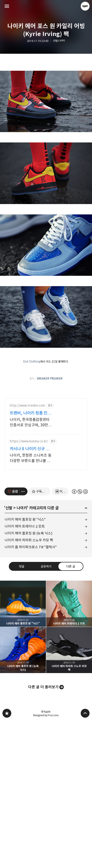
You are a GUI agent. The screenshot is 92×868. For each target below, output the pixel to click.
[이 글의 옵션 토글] (24, 589)
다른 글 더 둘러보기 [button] (43, 784)
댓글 (22, 663)
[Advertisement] (46, 428)
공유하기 (46, 663)
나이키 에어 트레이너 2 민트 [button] (69, 701)
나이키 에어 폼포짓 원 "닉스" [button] (23, 701)
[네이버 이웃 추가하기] (60, 589)
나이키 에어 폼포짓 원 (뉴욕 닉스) (28, 630)
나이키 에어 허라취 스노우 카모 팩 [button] (69, 747)
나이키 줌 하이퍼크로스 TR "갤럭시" (31, 644)
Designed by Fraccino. (46, 812)
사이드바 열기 (7, 6)
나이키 (22, 605)
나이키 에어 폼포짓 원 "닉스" (25, 616)
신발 (9, 605)
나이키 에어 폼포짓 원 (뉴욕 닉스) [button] (23, 747)
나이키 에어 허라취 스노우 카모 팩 (29, 637)
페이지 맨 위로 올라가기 (85, 810)
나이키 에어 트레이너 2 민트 (25, 623)
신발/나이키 (59, 41)
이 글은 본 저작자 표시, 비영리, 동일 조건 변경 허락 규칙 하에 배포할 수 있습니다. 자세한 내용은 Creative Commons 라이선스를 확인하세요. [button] (80, 588)
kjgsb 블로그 (7, 810)
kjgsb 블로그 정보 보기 (85, 6)
